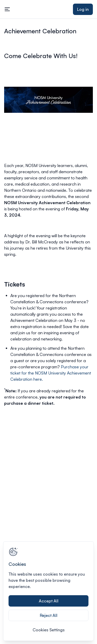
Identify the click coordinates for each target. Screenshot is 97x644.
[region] (48, 591)
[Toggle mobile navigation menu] (7, 9)
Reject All (49, 615)
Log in (83, 9)
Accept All (49, 601)
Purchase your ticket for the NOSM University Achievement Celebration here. (51, 373)
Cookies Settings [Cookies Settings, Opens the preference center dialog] (49, 630)
